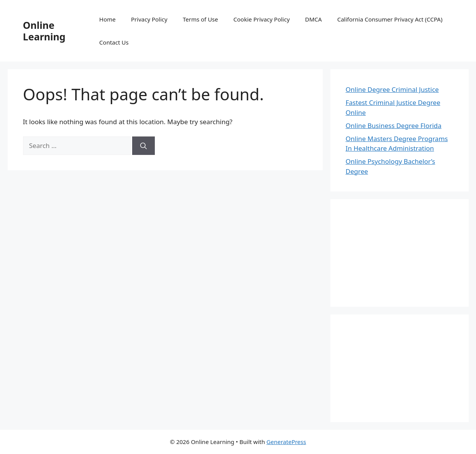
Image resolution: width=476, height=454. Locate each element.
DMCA (313, 19)
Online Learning (44, 31)
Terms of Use (201, 19)
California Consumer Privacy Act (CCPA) (390, 19)
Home (107, 19)
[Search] (143, 146)
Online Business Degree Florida (394, 126)
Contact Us (114, 42)
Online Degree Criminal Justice (392, 89)
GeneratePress (286, 442)
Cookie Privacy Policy (262, 19)
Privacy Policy (149, 19)
